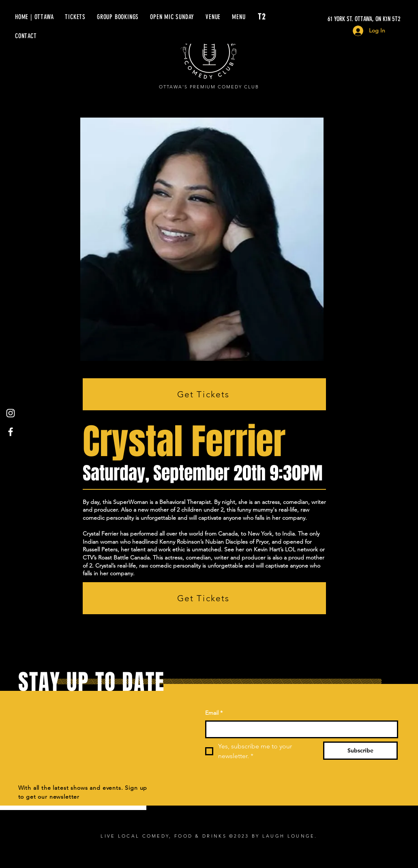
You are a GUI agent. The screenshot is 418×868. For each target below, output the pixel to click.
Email (214, 713)
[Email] (299, 729)
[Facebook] (11, 432)
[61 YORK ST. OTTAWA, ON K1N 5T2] (324, 19)
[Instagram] (11, 413)
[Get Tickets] (204, 394)
